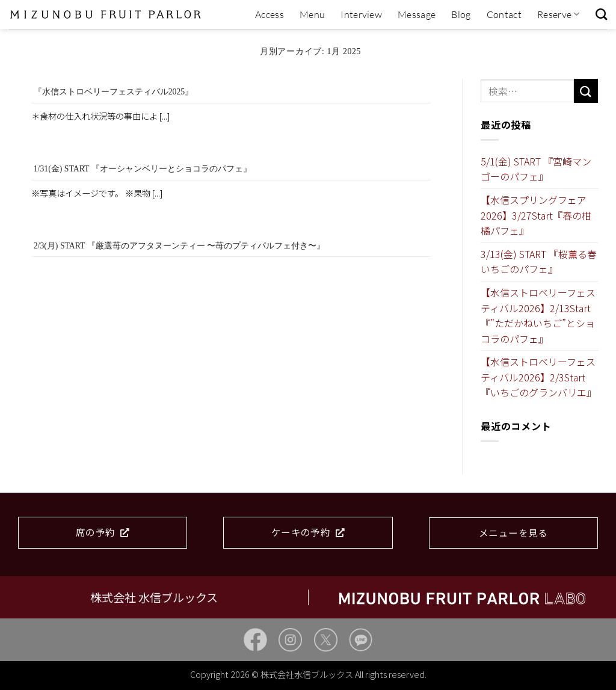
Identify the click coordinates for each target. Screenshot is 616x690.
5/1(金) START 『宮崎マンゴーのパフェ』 (536, 169)
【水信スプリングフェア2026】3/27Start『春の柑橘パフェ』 (536, 215)
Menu (312, 14)
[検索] (601, 14)
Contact (504, 14)
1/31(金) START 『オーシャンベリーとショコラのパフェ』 (143, 169)
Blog (461, 14)
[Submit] (586, 91)
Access (269, 14)
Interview (361, 14)
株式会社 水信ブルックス (154, 597)
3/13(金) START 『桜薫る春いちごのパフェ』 (539, 262)
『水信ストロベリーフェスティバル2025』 (114, 92)
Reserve (559, 14)
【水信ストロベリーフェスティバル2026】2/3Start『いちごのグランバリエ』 (538, 377)
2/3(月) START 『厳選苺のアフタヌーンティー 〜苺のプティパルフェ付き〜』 (179, 246)
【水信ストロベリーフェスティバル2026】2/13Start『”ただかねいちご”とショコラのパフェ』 (538, 316)
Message (417, 14)
